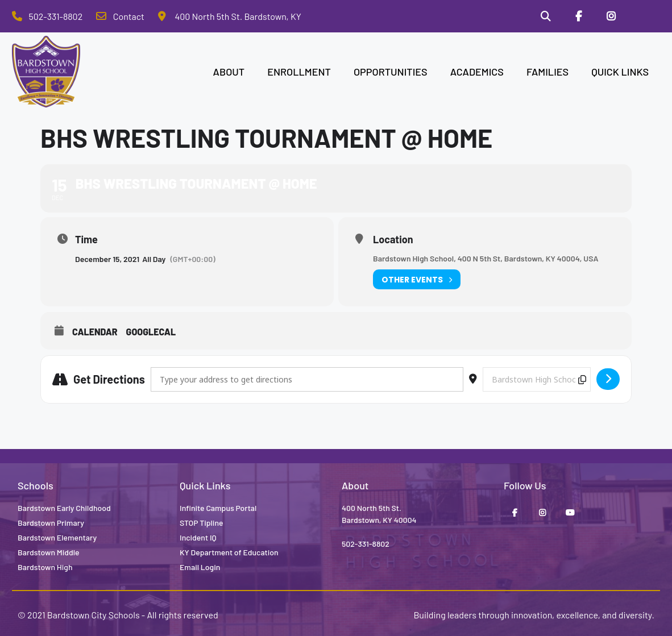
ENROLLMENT (299, 72)
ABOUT (229, 72)
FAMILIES (547, 72)
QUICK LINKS (620, 72)
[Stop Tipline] (644, 16)
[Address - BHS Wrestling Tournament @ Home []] (307, 379)
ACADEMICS (477, 72)
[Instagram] (611, 16)
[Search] (545, 16)
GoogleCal (151, 332)
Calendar (95, 332)
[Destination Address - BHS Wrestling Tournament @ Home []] (537, 379)
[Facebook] (578, 16)
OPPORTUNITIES (391, 72)
